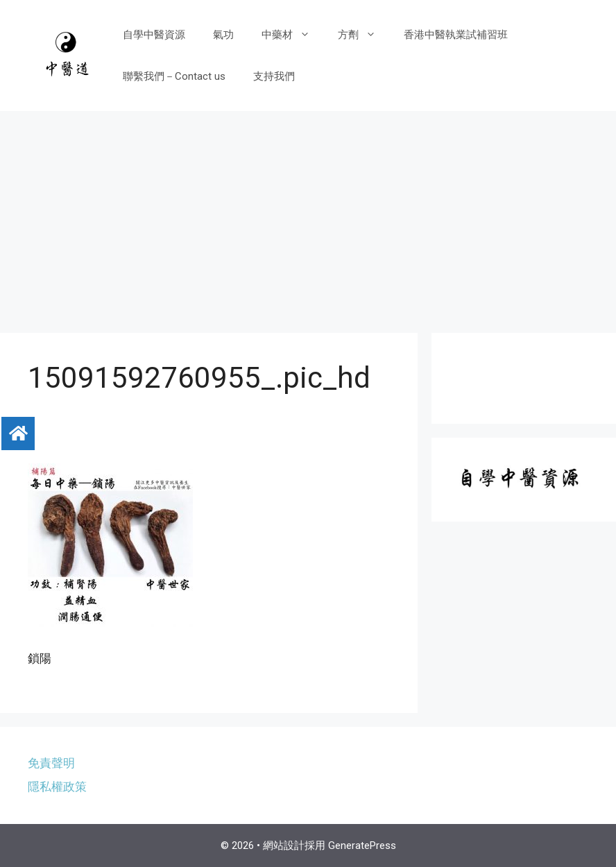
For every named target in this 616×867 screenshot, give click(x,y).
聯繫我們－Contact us (174, 76)
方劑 (364, 35)
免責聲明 (51, 763)
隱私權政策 (57, 787)
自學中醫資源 (154, 35)
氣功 (223, 35)
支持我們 (274, 76)
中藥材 (293, 35)
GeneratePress (362, 845)
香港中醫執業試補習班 (456, 35)
